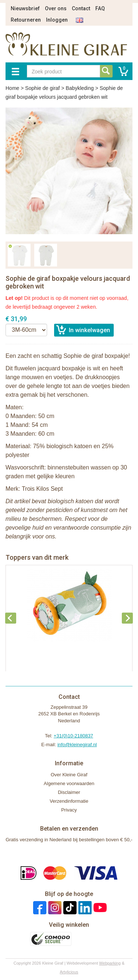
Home (12, 88)
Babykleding (79, 88)
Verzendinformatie (69, 801)
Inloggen (57, 20)
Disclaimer (69, 792)
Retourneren (26, 20)
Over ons (56, 8)
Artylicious (69, 972)
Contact (81, 8)
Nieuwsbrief (25, 8)
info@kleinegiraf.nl (77, 745)
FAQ (100, 8)
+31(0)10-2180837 (73, 736)
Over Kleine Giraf (69, 775)
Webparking (110, 963)
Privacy (69, 810)
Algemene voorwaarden (69, 783)
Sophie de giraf (42, 88)
